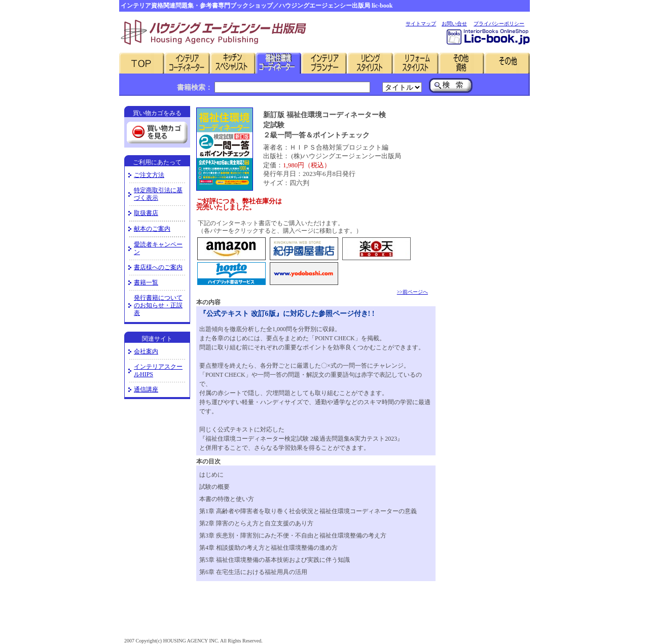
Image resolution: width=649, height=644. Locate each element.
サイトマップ (421, 24)
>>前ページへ (412, 292)
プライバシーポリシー (499, 24)
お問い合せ (454, 24)
